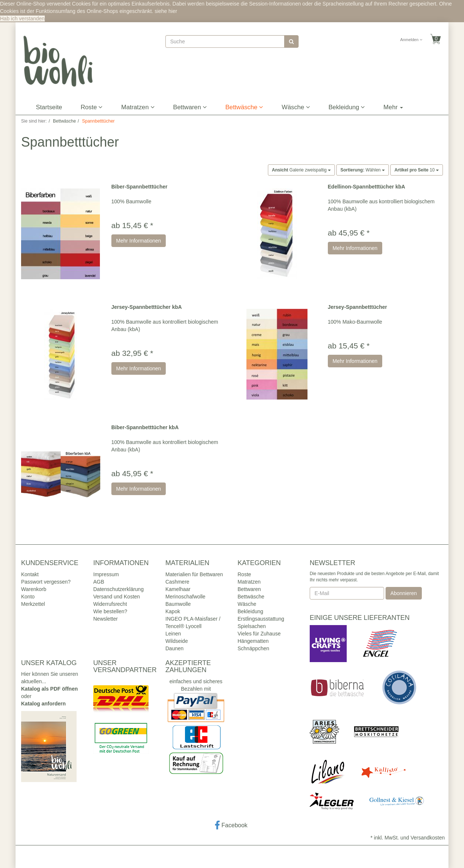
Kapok (173, 611)
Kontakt (30, 574)
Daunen (174, 648)
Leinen (173, 634)
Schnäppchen (253, 648)
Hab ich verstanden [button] (22, 19)
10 (417, 170)
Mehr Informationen (139, 241)
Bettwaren (190, 107)
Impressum (106, 574)
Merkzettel (33, 604)
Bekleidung (347, 107)
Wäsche (296, 107)
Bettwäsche (244, 107)
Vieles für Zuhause (259, 634)
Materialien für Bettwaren (194, 574)
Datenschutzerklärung (118, 589)
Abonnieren (404, 593)
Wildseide (177, 641)
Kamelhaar (178, 589)
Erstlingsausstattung (261, 619)
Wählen (363, 170)
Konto (28, 597)
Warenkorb (34, 589)
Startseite (49, 107)
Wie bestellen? (110, 611)
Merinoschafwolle (185, 597)
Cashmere (177, 582)
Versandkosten (428, 838)
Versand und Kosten (117, 597)
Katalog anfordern (43, 704)
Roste (92, 107)
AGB (99, 582)
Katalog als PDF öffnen (49, 689)
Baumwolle (178, 604)
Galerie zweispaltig (301, 170)
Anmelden (411, 40)
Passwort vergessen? (46, 582)
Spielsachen (252, 626)
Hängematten (253, 641)
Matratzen (138, 107)
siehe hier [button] (166, 11)
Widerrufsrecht (110, 604)
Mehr (393, 107)
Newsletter (105, 619)
